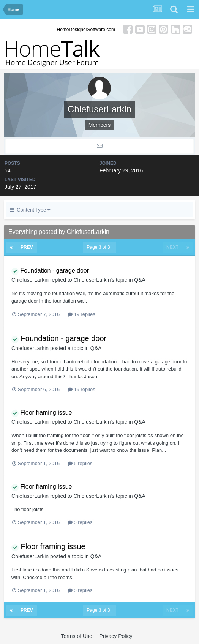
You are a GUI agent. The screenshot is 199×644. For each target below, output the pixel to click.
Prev (27, 247)
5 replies (80, 463)
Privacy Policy (116, 636)
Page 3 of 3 (99, 247)
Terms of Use (76, 636)
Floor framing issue (42, 413)
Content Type (30, 210)
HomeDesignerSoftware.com (86, 30)
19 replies (81, 314)
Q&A (140, 280)
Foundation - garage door (50, 271)
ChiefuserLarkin (30, 280)
